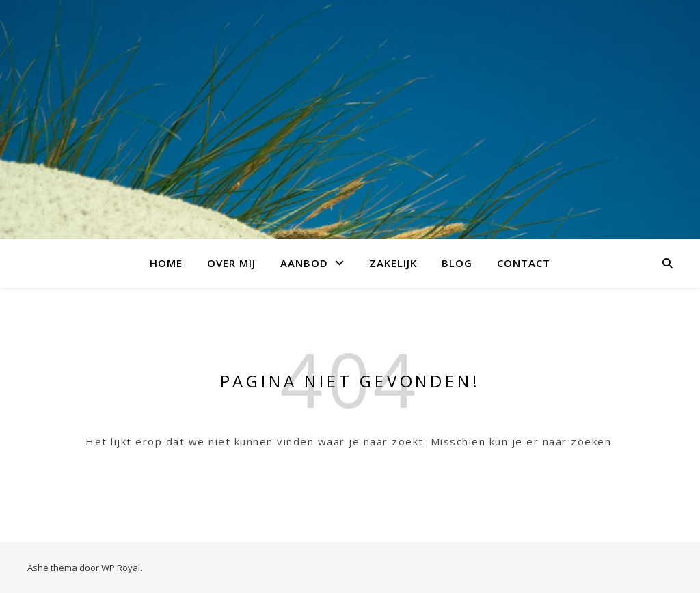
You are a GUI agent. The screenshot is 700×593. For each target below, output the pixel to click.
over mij (231, 263)
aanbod (304, 263)
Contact (524, 263)
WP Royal (121, 568)
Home (166, 263)
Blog (457, 263)
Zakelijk (393, 263)
